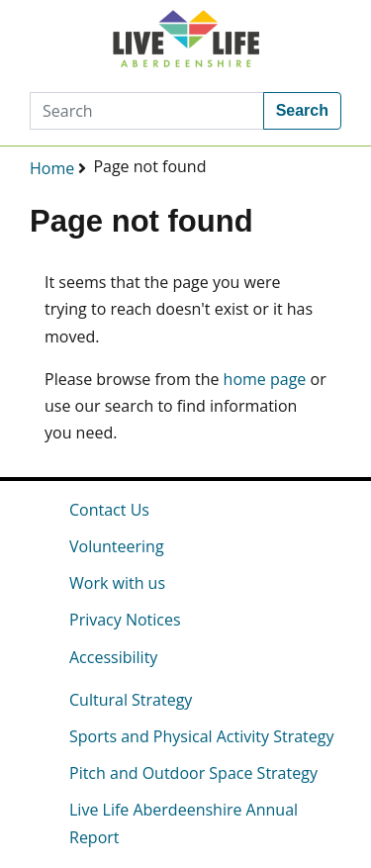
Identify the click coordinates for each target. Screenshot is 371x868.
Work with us (117, 583)
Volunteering (117, 546)
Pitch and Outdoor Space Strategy (193, 773)
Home (52, 168)
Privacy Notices (125, 620)
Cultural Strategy (131, 700)
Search (302, 110)
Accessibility (113, 657)
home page (265, 379)
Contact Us (109, 510)
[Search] (147, 111)
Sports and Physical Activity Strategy (201, 736)
